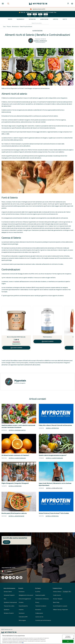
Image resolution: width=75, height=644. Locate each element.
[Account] (68, 4)
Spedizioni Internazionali (10, 602)
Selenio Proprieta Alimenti (26, 27)
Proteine (21, 602)
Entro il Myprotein (40, 41)
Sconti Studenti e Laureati (60, 606)
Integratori (32, 19)
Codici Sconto (57, 595)
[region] (37, 639)
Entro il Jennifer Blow (16, 516)
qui (23, 642)
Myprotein (20, 381)
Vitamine (21, 610)
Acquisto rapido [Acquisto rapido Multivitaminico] (48, 341)
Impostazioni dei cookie (9, 568)
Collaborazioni (39, 613)
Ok (68, 641)
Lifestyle (56, 19)
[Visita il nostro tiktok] (10, 578)
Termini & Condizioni (41, 606)
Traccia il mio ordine (9, 606)
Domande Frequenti (9, 595)
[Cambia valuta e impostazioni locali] (37, 571)
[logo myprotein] (38, 4)
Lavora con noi (39, 617)
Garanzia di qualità (40, 595)
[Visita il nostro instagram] (3, 578)
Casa (4, 27)
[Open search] (8, 4)
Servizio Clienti (8, 592)
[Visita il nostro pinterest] (21, 578)
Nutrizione (22, 592)
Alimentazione (44, 19)
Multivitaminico (48, 337)
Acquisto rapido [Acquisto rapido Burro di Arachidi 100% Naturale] (16, 348)
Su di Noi (38, 592)
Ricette (65, 19)
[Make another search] (38, 23)
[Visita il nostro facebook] (7, 578)
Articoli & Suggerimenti (25, 599)
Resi (5, 599)
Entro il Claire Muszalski (17, 458)
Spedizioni (7, 610)
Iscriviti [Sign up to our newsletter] (7, 542)
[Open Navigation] (3, 4)
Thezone (9, 27)
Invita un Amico (62, 592)
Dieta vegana (22, 620)
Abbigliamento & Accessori (26, 595)
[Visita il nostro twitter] (17, 578)
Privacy (37, 602)
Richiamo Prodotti (9, 613)
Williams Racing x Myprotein (60, 610)
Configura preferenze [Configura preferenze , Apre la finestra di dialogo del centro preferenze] (68, 637)
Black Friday (56, 602)
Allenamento (20, 19)
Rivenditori (38, 610)
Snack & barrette (23, 606)
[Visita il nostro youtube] (14, 578)
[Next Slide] (72, 328)
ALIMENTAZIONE (37, 31)
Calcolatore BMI (23, 617)
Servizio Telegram (58, 599)
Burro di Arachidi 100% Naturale (16, 337)
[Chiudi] (73, 639)
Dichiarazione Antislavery (42, 599)
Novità (10, 19)
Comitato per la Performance (43, 620)
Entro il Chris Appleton (54, 488)
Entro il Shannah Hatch (17, 430)
